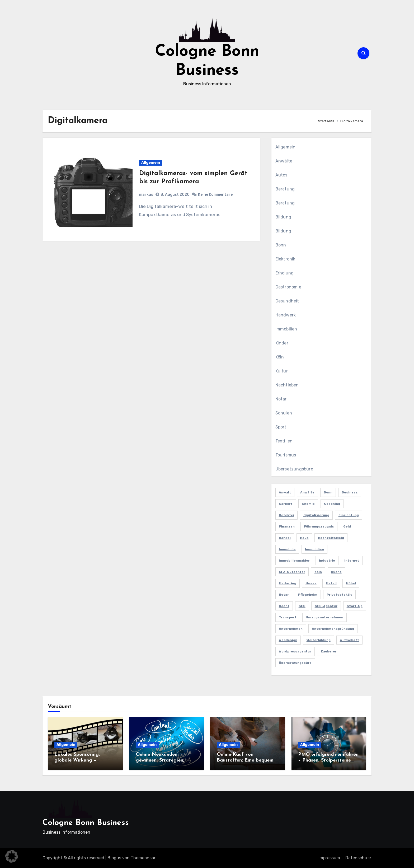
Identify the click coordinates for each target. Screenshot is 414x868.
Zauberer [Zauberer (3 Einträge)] (329, 651)
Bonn (281, 245)
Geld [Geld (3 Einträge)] (347, 526)
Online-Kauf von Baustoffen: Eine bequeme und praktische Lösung (246, 760)
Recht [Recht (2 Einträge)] (284, 606)
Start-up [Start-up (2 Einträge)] (355, 606)
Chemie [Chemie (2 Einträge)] (308, 504)
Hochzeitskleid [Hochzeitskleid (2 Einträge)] (331, 538)
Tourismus (286, 455)
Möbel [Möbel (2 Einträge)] (351, 583)
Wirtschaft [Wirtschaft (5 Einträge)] (349, 640)
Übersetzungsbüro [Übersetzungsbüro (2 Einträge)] (295, 663)
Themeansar (143, 858)
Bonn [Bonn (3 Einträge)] (328, 492)
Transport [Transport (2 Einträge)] (288, 617)
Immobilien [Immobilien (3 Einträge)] (314, 549)
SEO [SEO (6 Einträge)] (302, 606)
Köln (280, 357)
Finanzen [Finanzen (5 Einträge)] (287, 526)
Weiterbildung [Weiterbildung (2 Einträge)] (319, 640)
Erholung (285, 273)
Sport (281, 427)
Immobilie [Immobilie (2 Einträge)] (287, 549)
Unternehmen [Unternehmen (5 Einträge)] (291, 629)
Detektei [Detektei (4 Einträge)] (286, 515)
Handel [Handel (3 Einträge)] (285, 538)
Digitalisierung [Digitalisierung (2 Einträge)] (316, 515)
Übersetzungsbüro (294, 469)
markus (146, 195)
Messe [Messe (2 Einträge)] (311, 583)
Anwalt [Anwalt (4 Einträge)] (285, 492)
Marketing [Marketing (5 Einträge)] (288, 583)
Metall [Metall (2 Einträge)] (331, 583)
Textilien (284, 441)
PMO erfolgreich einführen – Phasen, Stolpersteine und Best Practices (328, 760)
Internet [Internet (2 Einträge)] (352, 561)
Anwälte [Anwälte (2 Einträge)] (307, 492)
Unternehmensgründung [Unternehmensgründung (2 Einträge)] (333, 629)
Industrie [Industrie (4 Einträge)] (327, 561)
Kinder (282, 343)
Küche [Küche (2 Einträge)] (336, 572)
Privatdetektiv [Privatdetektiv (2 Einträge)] (339, 595)
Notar (281, 399)
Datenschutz (358, 858)
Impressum (329, 858)
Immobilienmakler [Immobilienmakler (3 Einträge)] (294, 561)
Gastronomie (288, 287)
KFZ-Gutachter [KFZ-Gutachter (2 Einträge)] (292, 572)
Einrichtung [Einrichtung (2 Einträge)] (349, 515)
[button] (12, 856)
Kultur (282, 371)
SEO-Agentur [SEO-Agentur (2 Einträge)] (326, 606)
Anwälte (284, 161)
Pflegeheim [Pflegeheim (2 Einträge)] (308, 595)
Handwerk (286, 315)
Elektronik (285, 259)
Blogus (114, 858)
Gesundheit (287, 301)
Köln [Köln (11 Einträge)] (318, 572)
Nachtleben (287, 385)
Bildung (283, 217)
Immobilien (286, 329)
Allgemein (151, 163)
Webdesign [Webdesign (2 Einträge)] (288, 640)
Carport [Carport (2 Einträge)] (286, 504)
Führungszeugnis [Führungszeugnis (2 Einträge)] (319, 526)
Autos (281, 175)
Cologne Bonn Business (86, 823)
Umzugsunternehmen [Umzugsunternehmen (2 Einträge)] (324, 617)
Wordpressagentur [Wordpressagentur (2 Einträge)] (295, 651)
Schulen (284, 413)
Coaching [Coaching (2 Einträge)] (332, 504)
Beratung (285, 189)
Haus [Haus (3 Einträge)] (304, 538)
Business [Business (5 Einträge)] (350, 492)
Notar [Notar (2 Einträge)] (284, 595)
